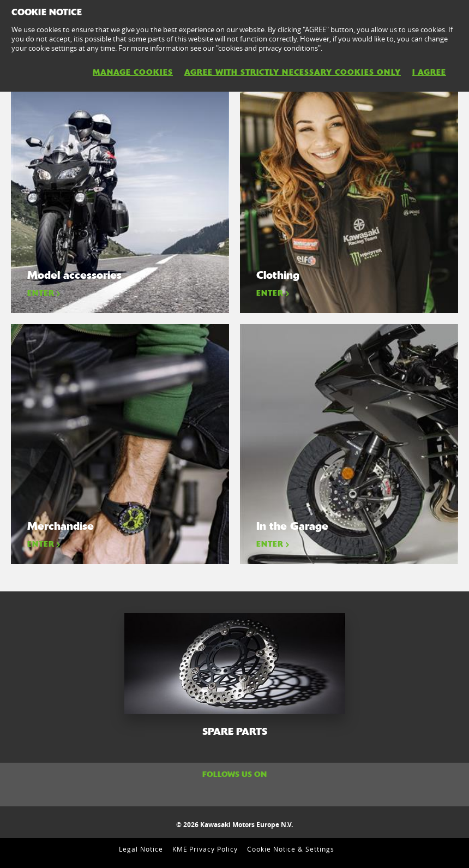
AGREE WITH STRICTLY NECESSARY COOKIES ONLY (293, 72)
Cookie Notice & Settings (291, 849)
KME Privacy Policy (205, 849)
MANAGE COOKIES (133, 72)
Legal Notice (141, 849)
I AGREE (429, 72)
